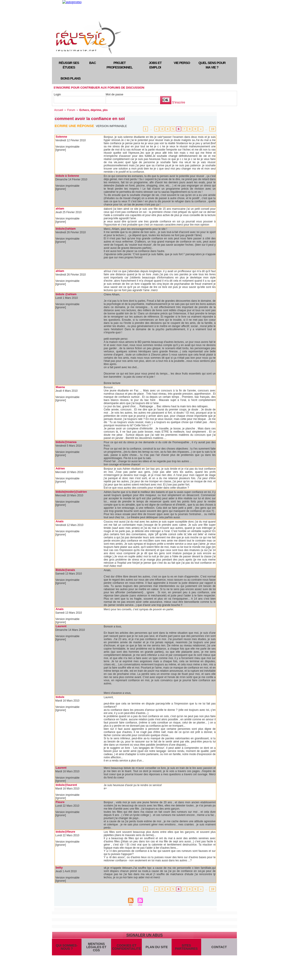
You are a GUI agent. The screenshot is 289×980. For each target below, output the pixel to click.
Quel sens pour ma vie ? (212, 65)
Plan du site (156, 948)
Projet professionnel (120, 65)
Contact (219, 948)
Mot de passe (114, 94)
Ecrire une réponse (75, 125)
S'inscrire (178, 102)
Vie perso (182, 63)
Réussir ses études (69, 65)
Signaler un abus (144, 935)
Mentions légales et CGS (96, 948)
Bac (93, 63)
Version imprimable (112, 126)
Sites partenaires (185, 948)
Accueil (58, 110)
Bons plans (70, 78)
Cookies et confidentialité (126, 948)
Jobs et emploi (155, 65)
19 (213, 129)
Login (57, 94)
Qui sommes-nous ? (67, 948)
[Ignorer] (60, 150)
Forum (70, 110)
